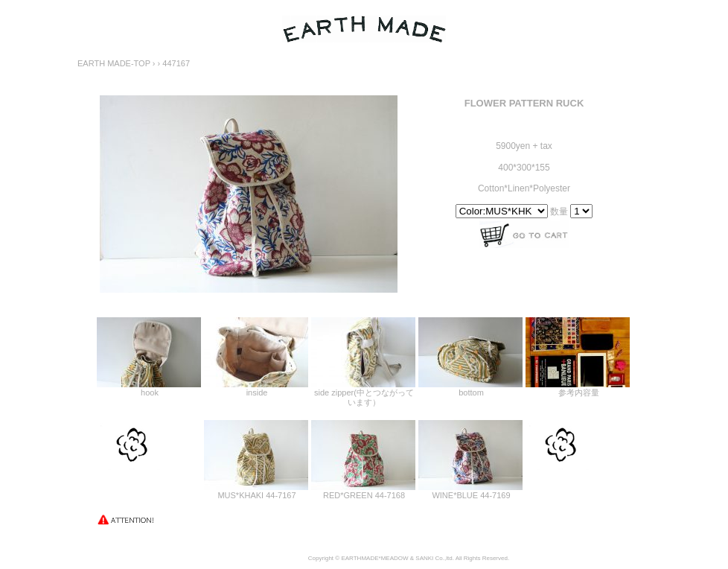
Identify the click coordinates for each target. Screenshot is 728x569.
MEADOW (395, 558)
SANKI (424, 558)
